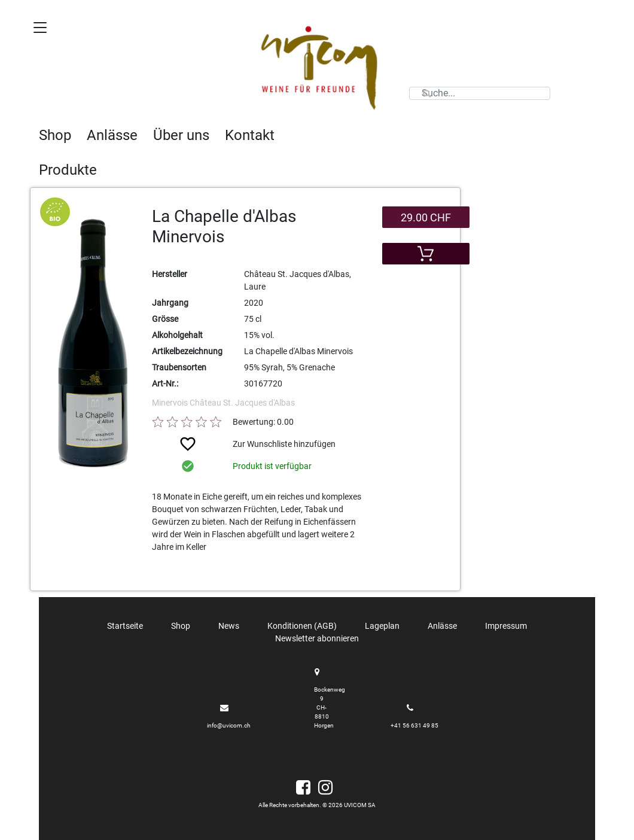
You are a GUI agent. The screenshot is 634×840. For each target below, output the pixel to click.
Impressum (506, 626)
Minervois (171, 403)
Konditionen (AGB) (302, 626)
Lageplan (382, 626)
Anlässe (112, 135)
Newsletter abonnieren (317, 638)
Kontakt (250, 135)
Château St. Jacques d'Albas (242, 403)
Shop (55, 135)
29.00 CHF (426, 217)
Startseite (125, 626)
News (229, 626)
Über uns (181, 135)
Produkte (68, 170)
